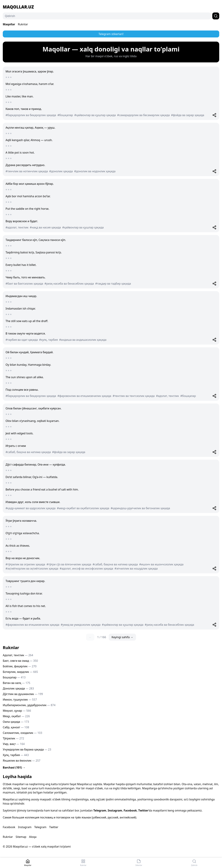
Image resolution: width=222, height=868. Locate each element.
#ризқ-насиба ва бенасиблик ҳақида (69, 284)
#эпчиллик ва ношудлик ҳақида (136, 568)
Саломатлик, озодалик (22, 733)
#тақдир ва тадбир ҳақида (113, 284)
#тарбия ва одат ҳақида (22, 340)
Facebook (130, 810)
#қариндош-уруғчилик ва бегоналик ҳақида (140, 508)
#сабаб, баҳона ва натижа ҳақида (28, 452)
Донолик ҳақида (18, 688)
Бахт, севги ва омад (20, 661)
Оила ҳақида (16, 722)
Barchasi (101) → (14, 767)
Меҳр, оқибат (16, 716)
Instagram (115, 810)
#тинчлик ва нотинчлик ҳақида (27, 171)
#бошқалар (65, 115)
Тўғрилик (13, 738)
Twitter (143, 810)
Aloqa (33, 837)
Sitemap (21, 837)
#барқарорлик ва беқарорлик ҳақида (31, 115)
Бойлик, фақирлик (20, 666)
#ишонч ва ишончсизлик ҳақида (161, 564)
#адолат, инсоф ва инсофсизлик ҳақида (86, 568)
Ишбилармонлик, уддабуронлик (29, 705)
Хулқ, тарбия (16, 755)
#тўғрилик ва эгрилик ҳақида (25, 564)
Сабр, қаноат (16, 727)
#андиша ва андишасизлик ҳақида (83, 340)
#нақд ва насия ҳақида (45, 227)
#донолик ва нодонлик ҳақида (95, 171)
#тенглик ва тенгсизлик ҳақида (134, 396)
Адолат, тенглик (18, 655)
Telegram (100, 810)
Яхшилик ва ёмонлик (22, 761)
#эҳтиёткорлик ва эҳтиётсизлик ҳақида (32, 568)
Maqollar (9, 24)
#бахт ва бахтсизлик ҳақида (24, 284)
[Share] (214, 115)
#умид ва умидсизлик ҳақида (81, 625)
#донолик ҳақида (61, 171)
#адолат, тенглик (17, 227)
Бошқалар (14, 677)
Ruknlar (23, 24)
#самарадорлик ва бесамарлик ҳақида (144, 115)
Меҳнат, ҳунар (17, 711)
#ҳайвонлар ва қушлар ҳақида (95, 115)
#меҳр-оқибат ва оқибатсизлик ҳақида (83, 508)
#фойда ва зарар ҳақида (188, 115)
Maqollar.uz (18, 7)
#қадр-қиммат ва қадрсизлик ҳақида (31, 508)
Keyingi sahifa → (122, 637)
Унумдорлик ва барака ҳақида (27, 749)
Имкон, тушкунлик (20, 700)
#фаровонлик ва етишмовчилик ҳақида (84, 396)
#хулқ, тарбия (48, 340)
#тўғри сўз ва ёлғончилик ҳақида (69, 564)
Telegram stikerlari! (111, 34)
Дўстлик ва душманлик (23, 694)
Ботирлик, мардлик (20, 672)
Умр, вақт (14, 744)
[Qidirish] (107, 16)
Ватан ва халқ (16, 683)
